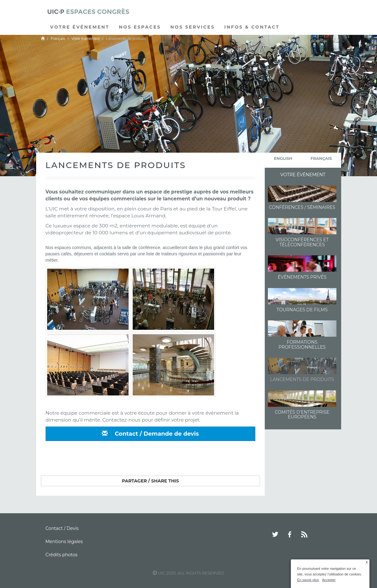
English (283, 158)
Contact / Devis (62, 528)
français (321, 158)
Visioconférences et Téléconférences (302, 242)
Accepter (329, 580)
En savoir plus (308, 580)
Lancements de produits (302, 379)
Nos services (193, 27)
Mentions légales (64, 542)
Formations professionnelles (302, 344)
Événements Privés (302, 277)
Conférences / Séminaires (302, 207)
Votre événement (80, 27)
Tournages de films (302, 310)
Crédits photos (62, 555)
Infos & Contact (252, 27)
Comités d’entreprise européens (302, 414)
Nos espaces (140, 27)
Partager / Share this (150, 481)
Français (58, 39)
